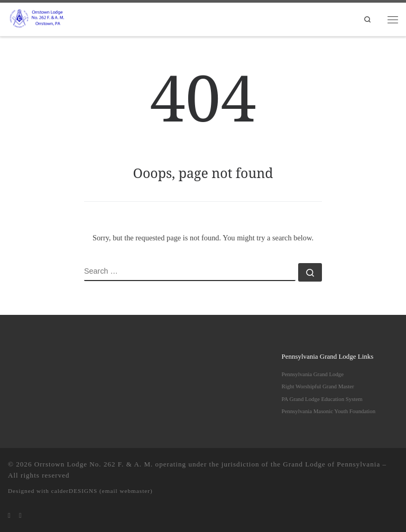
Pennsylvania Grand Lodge (313, 374)
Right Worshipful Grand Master (318, 386)
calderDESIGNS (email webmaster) (102, 491)
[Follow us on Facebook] (20, 516)
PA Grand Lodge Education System (322, 399)
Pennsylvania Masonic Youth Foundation (329, 411)
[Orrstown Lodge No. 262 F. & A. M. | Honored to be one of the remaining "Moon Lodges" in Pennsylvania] (38, 18)
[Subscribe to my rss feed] (9, 516)
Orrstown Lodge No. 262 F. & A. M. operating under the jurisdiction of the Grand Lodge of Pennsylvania (207, 464)
